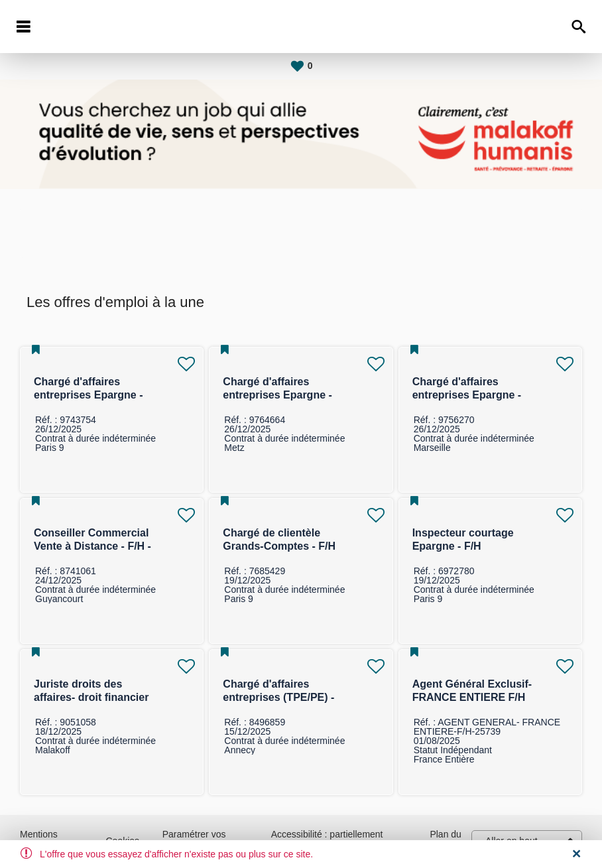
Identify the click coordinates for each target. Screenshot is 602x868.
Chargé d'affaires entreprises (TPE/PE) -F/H (278, 697)
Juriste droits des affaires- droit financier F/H (91, 697)
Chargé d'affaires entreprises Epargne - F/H (89, 395)
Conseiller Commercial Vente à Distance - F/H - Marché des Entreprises (94, 546)
